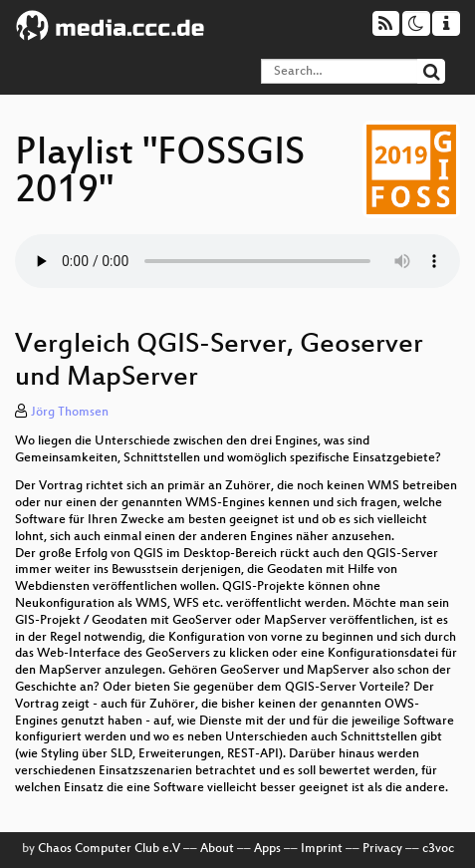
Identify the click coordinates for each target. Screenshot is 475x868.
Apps (267, 849)
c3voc (438, 849)
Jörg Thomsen (70, 413)
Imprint (322, 849)
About (217, 849)
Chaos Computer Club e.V (109, 849)
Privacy (382, 849)
